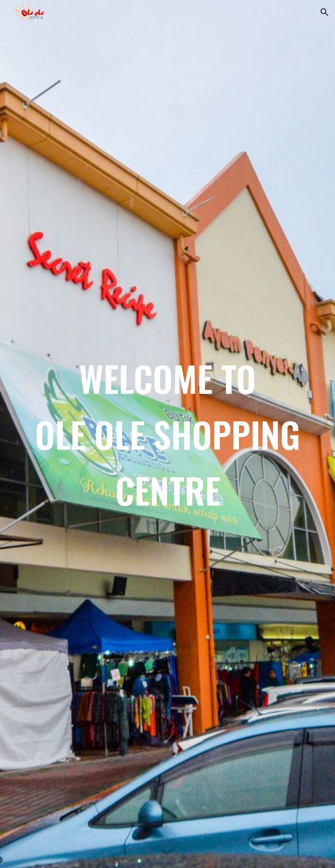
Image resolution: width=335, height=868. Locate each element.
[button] (325, 12)
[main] (167, 434)
